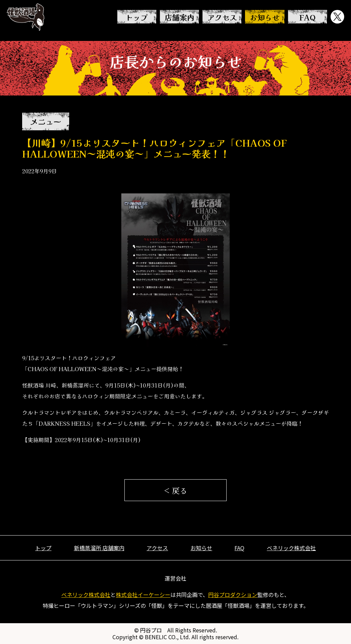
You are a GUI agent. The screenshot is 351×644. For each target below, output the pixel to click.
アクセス (222, 17)
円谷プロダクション (233, 595)
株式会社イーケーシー (143, 595)
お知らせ (265, 17)
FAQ (307, 17)
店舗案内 (180, 17)
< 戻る (175, 490)
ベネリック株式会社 (291, 548)
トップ (137, 17)
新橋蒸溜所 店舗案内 (99, 548)
